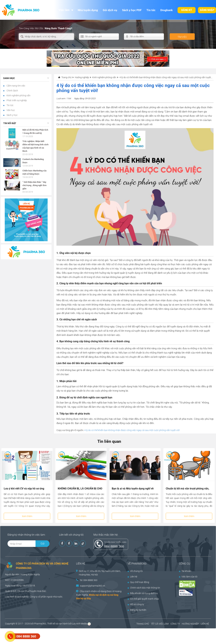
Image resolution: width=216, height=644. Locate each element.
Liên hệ (132, 577)
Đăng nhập (207, 10)
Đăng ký (187, 10)
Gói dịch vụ (110, 10)
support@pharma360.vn (93, 586)
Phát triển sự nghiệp (16, 100)
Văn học (10, 110)
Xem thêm (27, 516)
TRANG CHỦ (143, 624)
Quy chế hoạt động (138, 582)
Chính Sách (12, 91)
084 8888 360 (114, 546)
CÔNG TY (175, 624)
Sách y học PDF (132, 10)
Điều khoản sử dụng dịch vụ (143, 593)
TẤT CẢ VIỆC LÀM (160, 624)
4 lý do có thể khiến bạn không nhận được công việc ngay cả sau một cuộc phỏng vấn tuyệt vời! (132, 430)
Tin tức (151, 10)
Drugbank (166, 10)
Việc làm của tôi (188, 577)
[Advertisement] (60, 636)
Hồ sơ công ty (136, 604)
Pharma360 (40, 624)
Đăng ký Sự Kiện (137, 610)
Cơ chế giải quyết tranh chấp (143, 599)
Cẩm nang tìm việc (16, 86)
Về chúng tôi (135, 571)
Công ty (34, 597)
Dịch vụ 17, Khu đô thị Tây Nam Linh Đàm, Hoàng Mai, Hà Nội (100, 573)
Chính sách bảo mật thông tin (144, 588)
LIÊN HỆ (205, 624)
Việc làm (64, 10)
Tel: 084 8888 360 (88, 580)
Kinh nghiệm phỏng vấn (18, 95)
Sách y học (12, 115)
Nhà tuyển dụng (88, 10)
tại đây (87, 598)
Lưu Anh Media (80, 624)
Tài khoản (185, 571)
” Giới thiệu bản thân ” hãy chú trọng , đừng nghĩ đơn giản (34, 185)
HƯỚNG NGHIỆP (190, 624)
